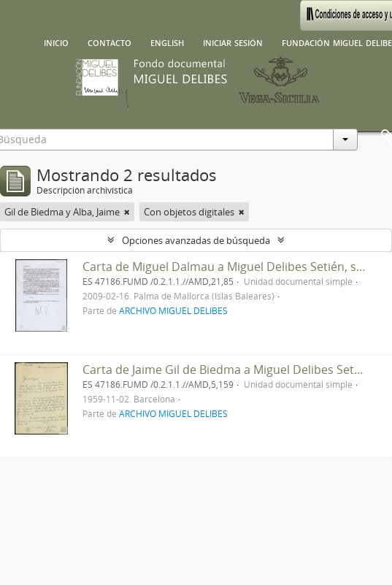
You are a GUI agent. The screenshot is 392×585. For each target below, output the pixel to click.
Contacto (109, 42)
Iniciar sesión (233, 42)
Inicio (56, 42)
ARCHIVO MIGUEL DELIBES (173, 310)
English (167, 42)
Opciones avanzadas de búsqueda (196, 240)
